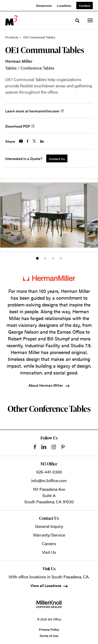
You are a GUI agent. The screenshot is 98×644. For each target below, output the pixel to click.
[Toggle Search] (77, 21)
